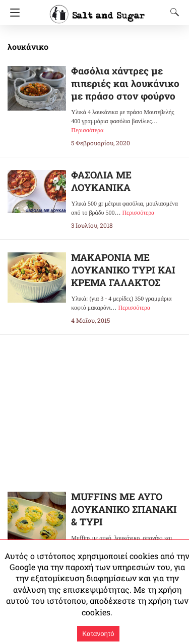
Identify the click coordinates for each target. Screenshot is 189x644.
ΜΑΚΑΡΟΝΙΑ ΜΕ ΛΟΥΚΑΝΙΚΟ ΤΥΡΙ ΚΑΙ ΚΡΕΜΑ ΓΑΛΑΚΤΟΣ (124, 270)
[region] (95, 405)
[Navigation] (12, 13)
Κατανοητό (98, 634)
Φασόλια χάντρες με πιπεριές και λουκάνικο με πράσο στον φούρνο (124, 83)
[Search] (172, 12)
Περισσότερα (87, 130)
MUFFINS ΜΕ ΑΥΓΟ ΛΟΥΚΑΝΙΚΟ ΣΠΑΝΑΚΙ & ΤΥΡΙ (125, 510)
